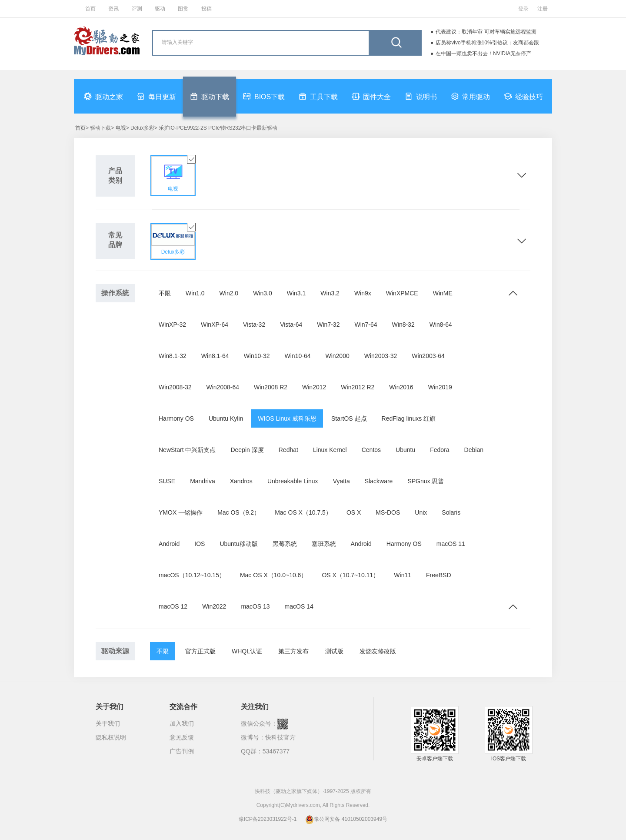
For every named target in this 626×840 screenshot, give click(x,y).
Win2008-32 (175, 387)
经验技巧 (523, 96)
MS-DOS (388, 512)
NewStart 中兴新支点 (187, 450)
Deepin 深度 (247, 450)
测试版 (334, 651)
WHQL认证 (247, 651)
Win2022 (214, 606)
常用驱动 (470, 96)
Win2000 (337, 356)
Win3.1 (296, 293)
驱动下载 (210, 96)
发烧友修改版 (378, 651)
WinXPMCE (402, 293)
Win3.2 (330, 293)
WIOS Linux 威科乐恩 (287, 418)
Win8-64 (441, 325)
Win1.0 (195, 293)
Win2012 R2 (358, 387)
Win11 (403, 575)
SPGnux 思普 (426, 481)
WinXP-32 (172, 325)
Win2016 (401, 387)
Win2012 (314, 387)
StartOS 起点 (349, 418)
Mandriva (203, 481)
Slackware (379, 481)
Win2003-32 (381, 356)
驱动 (160, 9)
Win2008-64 (223, 387)
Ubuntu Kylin (226, 418)
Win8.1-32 (173, 356)
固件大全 (371, 96)
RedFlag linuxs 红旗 (409, 418)
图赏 (183, 9)
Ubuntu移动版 (238, 544)
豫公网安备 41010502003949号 (346, 819)
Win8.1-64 (215, 356)
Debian (474, 450)
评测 (137, 9)
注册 (543, 9)
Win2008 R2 (271, 387)
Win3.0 (263, 293)
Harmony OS (176, 418)
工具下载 (318, 96)
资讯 (113, 9)
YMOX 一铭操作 (181, 512)
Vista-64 (291, 325)
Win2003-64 (428, 356)
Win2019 (440, 387)
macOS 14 (299, 606)
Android (169, 544)
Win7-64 (366, 325)
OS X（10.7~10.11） (350, 575)
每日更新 (156, 96)
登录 (523, 9)
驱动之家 (103, 96)
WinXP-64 (215, 325)
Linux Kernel (330, 450)
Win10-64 (298, 356)
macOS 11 (451, 544)
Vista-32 (254, 325)
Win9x (363, 293)
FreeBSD (439, 575)
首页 (90, 9)
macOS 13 (255, 606)
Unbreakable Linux (293, 481)
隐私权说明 (111, 737)
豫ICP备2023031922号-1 (268, 819)
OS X (354, 512)
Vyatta (341, 481)
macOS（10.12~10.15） (192, 575)
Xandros (241, 481)
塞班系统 (324, 544)
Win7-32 (328, 325)
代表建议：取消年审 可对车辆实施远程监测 (486, 32)
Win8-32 (403, 325)
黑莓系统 (285, 544)
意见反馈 (182, 737)
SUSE (167, 481)
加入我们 (182, 723)
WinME (443, 293)
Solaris (451, 512)
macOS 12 (173, 606)
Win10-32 (257, 356)
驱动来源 (115, 651)
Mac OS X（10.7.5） (303, 512)
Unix (421, 512)
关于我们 (108, 723)
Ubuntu (405, 450)
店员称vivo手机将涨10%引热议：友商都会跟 (487, 43)
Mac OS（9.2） (239, 512)
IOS (200, 544)
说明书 (421, 96)
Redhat (288, 450)
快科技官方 (280, 737)
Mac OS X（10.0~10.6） (273, 575)
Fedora (440, 450)
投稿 (206, 9)
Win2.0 (229, 293)
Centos (371, 450)
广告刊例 (182, 751)
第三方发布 (293, 651)
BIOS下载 (264, 96)
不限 (165, 293)
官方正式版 (200, 651)
